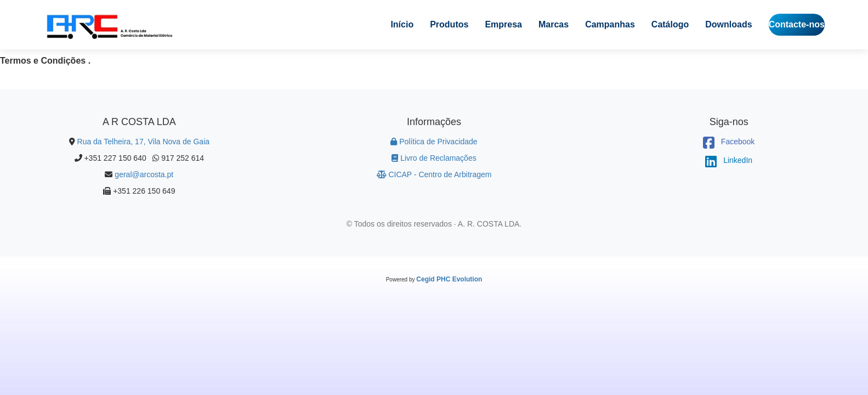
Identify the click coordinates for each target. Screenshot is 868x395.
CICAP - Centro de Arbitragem (434, 174)
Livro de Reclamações (434, 158)
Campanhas (610, 24)
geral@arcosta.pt (144, 174)
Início (402, 24)
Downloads (728, 24)
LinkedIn (729, 160)
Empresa (503, 24)
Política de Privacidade (434, 142)
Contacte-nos (797, 24)
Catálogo (670, 24)
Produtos (449, 24)
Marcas (554, 24)
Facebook (729, 142)
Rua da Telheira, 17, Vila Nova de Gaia (144, 142)
